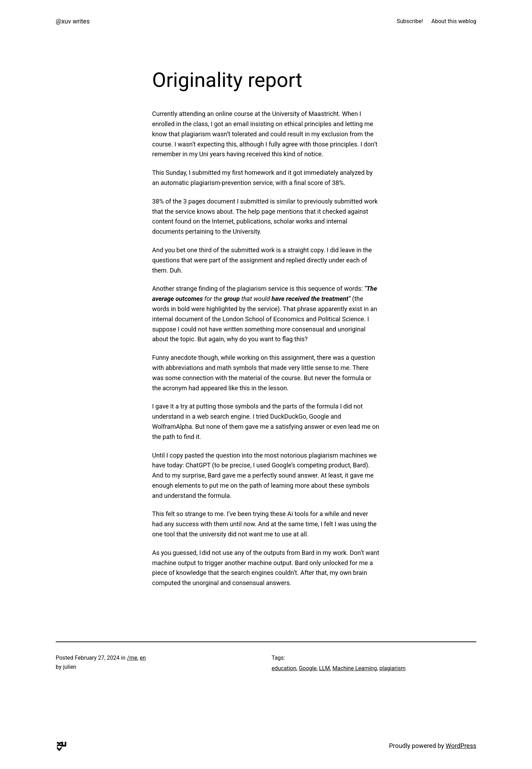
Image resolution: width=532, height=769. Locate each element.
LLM (324, 668)
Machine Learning (355, 668)
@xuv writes (73, 21)
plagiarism (393, 668)
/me (132, 658)
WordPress (461, 746)
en (143, 658)
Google (308, 668)
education (284, 668)
